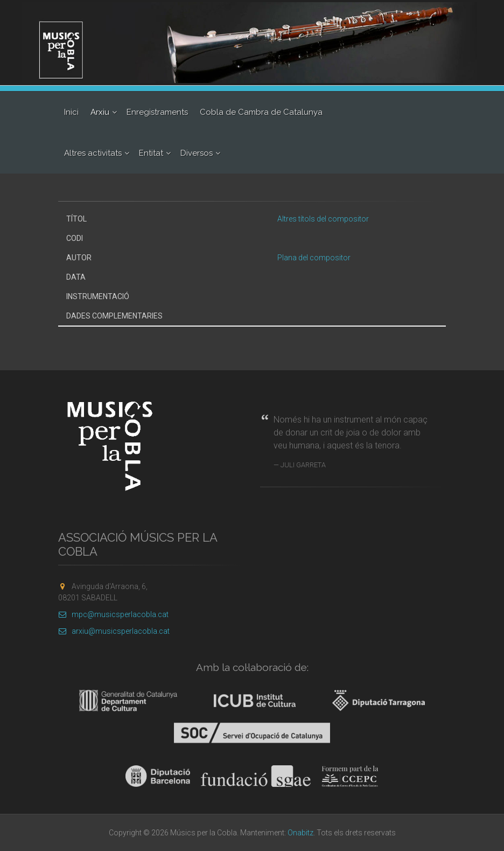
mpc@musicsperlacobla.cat (113, 614)
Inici (71, 112)
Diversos (197, 153)
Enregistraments (157, 112)
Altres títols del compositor (323, 219)
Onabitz (300, 833)
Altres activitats (93, 153)
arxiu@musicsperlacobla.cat (114, 631)
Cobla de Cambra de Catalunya (261, 112)
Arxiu (100, 112)
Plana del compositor (314, 258)
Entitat (151, 153)
